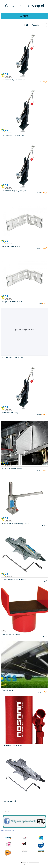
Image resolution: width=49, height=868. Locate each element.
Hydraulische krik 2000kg (10, 413)
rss (28, 862)
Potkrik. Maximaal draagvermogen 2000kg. (16, 524)
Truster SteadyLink (8, 690)
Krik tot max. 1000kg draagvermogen (14, 191)
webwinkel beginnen (34, 862)
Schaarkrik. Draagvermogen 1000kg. (14, 579)
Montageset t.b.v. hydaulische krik (13, 468)
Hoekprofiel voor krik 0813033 (12, 302)
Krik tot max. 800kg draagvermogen (13, 80)
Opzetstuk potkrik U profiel (11, 635)
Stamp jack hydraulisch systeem (12, 746)
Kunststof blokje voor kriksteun (12, 357)
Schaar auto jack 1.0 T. (9, 801)
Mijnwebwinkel (25, 865)
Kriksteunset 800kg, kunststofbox (13, 135)
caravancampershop (8, 831)
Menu (24, 16)
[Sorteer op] (36, 25)
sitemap (24, 862)
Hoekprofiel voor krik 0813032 (12, 246)
